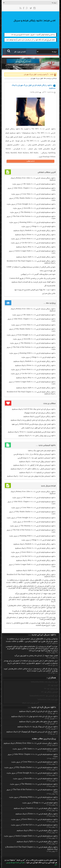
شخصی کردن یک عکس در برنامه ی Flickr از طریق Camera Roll (32, 278)
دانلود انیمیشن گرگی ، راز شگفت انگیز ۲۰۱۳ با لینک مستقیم (33, 469)
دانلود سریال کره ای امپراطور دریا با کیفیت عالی (38, 428)
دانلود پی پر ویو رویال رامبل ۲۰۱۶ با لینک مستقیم (37, 436)
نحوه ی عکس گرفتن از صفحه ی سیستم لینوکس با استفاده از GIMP (31, 267)
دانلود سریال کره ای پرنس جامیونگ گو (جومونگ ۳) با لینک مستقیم (32, 732)
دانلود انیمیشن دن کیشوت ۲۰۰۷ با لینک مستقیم (37, 473)
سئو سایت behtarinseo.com (48, 700)
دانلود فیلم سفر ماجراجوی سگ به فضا (42, 451)
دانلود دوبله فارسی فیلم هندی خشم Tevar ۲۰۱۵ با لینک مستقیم (32, 432)
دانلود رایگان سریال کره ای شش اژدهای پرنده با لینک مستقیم (33, 420)
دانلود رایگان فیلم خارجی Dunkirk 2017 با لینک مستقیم (34, 231)
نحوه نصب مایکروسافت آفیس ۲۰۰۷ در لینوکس (38, 274)
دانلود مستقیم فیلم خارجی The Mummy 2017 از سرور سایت (33, 212)
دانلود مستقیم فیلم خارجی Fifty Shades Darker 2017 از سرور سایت (31, 768)
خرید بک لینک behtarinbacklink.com (45, 682)
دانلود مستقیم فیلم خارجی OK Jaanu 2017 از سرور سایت (34, 184)
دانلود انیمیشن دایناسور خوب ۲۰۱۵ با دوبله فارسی (37, 458)
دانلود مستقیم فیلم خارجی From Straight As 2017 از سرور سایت (31, 204)
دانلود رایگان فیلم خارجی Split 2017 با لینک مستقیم (36, 257)
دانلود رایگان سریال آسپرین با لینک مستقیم (40, 417)
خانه (52, 74)
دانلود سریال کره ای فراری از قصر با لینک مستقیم (38, 712)
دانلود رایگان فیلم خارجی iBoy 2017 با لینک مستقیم (36, 247)
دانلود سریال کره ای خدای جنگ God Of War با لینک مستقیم (34, 409)
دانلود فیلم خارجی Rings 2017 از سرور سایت (38, 227)
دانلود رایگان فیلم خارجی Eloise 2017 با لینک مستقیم (35, 235)
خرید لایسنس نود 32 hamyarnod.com (44, 696)
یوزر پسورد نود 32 (51, 689)
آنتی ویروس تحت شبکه (30, 703)
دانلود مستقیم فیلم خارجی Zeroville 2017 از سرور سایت (34, 208)
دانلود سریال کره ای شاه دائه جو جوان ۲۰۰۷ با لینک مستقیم (35, 717)
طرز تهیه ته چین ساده (48, 271)
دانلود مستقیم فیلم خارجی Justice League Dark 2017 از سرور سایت (31, 836)
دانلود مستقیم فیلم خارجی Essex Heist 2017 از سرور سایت (33, 239)
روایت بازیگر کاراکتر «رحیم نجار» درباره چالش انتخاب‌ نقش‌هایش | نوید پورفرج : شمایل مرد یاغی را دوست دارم (31, 607)
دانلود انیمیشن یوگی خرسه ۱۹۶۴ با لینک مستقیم (37, 462)
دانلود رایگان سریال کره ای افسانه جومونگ (40, 413)
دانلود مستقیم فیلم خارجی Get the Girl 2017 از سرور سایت (33, 243)
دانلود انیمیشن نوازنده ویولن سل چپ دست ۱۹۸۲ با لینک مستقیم (31, 476)
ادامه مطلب (31, 161)
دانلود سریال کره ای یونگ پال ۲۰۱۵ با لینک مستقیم (38, 727)
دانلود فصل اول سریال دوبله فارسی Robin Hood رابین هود (34, 424)
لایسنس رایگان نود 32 (50, 692)
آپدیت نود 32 (53, 685)
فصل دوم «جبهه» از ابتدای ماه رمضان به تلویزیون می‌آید (35, 594)
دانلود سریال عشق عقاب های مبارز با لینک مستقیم (38, 722)
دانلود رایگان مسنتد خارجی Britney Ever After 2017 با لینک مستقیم (31, 743)
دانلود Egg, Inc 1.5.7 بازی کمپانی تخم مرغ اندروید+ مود (35, 290)
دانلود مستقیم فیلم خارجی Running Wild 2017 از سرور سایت (32, 222)
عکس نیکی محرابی (49, 293)
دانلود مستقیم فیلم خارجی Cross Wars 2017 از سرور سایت (33, 194)
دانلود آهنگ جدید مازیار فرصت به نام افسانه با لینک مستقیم (34, 282)
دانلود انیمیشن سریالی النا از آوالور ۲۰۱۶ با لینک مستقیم (34, 465)
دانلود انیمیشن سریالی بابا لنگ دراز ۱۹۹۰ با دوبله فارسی (35, 454)
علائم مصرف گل (50, 286)
